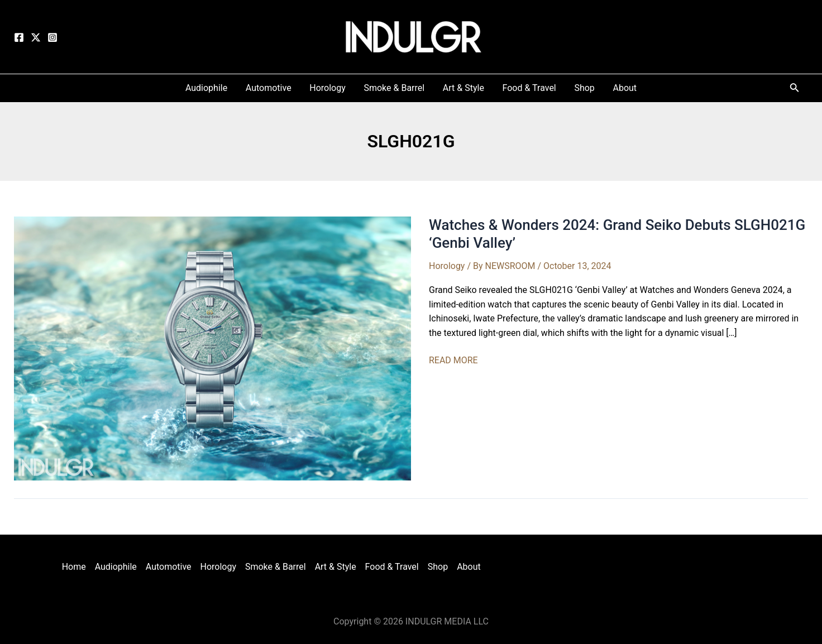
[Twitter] (36, 37)
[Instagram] (52, 37)
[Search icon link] (795, 90)
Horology (447, 266)
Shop (438, 567)
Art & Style (336, 567)
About (469, 567)
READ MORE (453, 361)
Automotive (169, 567)
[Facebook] (19, 37)
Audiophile (115, 567)
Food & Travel (392, 567)
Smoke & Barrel (276, 567)
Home (73, 567)
